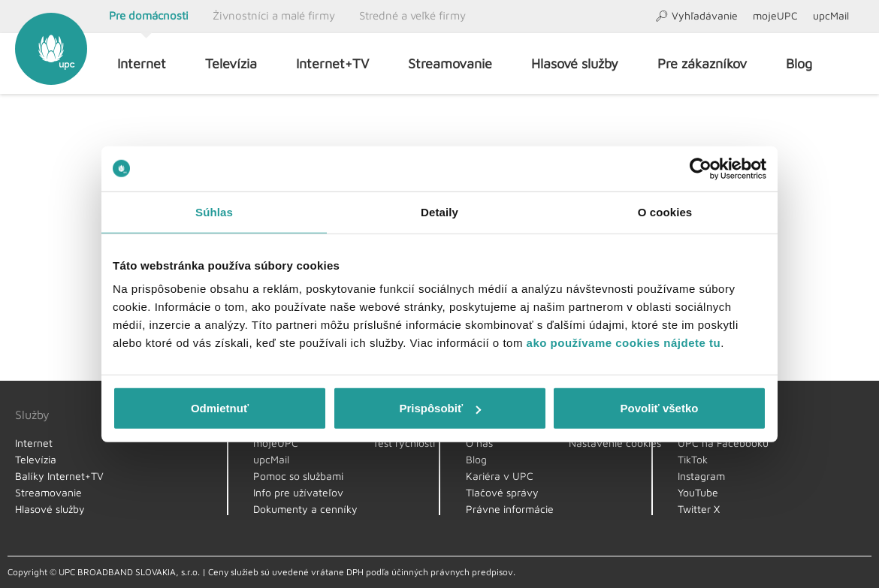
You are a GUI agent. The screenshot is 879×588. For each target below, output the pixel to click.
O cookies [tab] (665, 211)
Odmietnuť (220, 408)
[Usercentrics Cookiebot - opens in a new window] (701, 168)
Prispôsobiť (440, 408)
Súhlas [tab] (214, 211)
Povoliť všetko (660, 408)
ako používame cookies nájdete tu (624, 343)
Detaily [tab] (439, 211)
